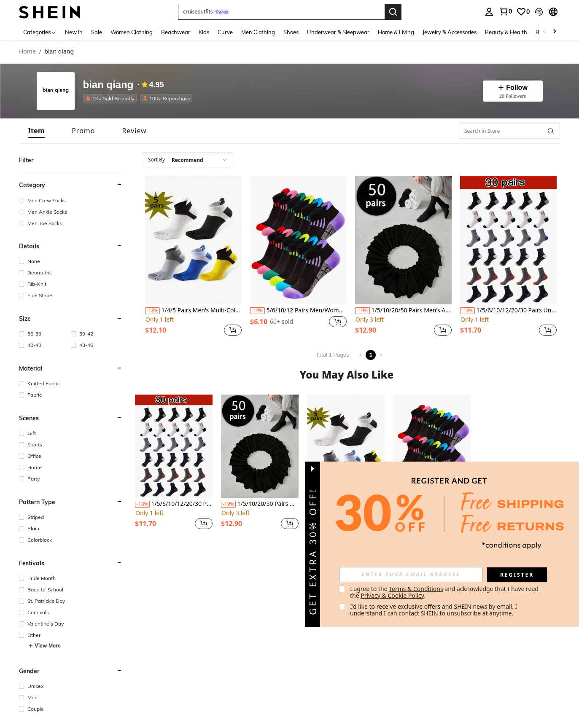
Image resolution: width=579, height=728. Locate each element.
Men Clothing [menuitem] (258, 32)
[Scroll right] (555, 32)
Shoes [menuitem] (291, 32)
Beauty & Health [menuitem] (506, 32)
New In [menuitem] (74, 32)
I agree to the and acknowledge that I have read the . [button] (445, 592)
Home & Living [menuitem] (396, 32)
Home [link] (27, 52)
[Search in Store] (509, 131)
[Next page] (381, 355)
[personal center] (489, 12)
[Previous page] (361, 355)
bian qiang (108, 85)
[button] (281, 12)
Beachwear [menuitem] (176, 32)
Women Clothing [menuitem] (132, 32)
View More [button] (44, 646)
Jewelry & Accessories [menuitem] (450, 32)
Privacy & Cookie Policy (392, 595)
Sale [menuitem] (97, 32)
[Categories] (40, 32)
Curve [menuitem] (225, 32)
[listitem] (112, 98)
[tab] (36, 131)
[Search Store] (551, 131)
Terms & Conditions (416, 589)
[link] (505, 11)
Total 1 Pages (333, 355)
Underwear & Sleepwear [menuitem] (338, 32)
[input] (411, 575)
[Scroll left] (544, 32)
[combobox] (187, 160)
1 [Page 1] (371, 355)
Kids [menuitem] (204, 32)
